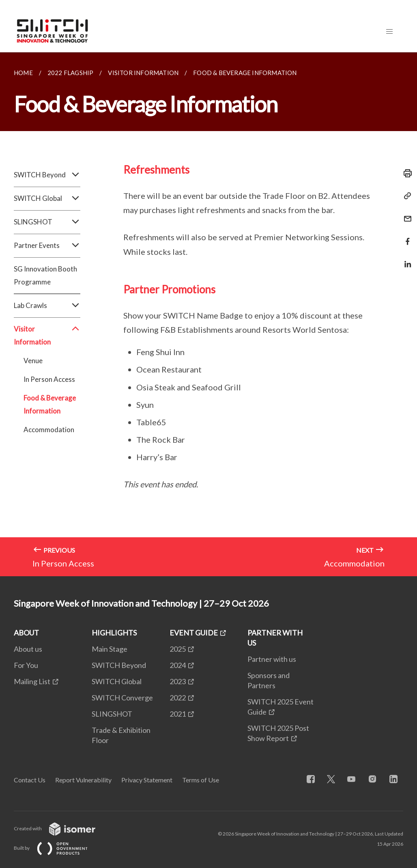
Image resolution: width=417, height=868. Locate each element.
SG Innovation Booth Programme (45, 275)
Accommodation (49, 430)
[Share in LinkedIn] (405, 259)
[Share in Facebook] (405, 236)
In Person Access (49, 379)
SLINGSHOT (47, 222)
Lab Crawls (47, 306)
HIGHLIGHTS (114, 633)
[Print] (405, 173)
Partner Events (47, 246)
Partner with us (272, 659)
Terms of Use (201, 780)
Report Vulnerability (83, 780)
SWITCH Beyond (47, 175)
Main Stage (110, 649)
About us (28, 649)
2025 (178, 649)
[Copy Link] (405, 196)
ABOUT (26, 633)
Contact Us (30, 780)
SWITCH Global (47, 198)
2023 (178, 681)
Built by (57, 848)
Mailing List (32, 681)
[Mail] (405, 214)
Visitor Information (47, 336)
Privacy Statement (147, 780)
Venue (33, 361)
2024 (178, 665)
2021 (178, 714)
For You (26, 665)
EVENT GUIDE (194, 633)
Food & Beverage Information (50, 404)
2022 (178, 698)
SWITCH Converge (122, 698)
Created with (61, 828)
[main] (208, 314)
